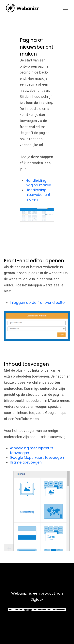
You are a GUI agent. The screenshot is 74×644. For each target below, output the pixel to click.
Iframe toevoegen (26, 462)
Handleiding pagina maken (38, 183)
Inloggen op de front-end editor (38, 303)
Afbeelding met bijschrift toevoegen (31, 450)
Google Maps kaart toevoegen (37, 458)
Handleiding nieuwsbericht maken (38, 195)
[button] (66, 9)
